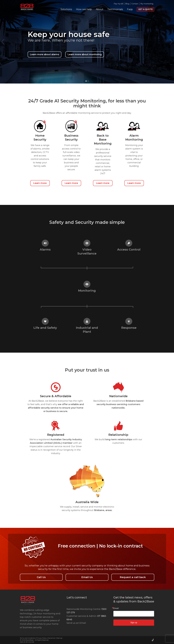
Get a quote (145, 9)
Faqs (130, 9)
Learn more (40, 183)
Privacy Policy (41, 638)
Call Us (41, 577)
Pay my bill (118, 4)
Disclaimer (51, 638)
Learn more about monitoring (85, 54)
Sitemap (59, 638)
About (100, 9)
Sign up (134, 623)
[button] (86, 81)
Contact (135, 4)
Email (116, 608)
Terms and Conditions (28, 638)
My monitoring (147, 4)
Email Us (87, 577)
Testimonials (115, 9)
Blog (127, 4)
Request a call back (133, 577)
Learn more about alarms (45, 54)
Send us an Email (76, 623)
